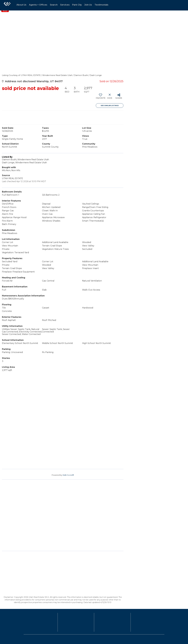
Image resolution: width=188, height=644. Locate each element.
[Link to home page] (7, 5)
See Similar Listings (110, 106)
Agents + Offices (38, 5)
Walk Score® (68, 475)
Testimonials (101, 5)
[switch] (100, 97)
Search (54, 5)
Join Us (88, 5)
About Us (21, 5)
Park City (77, 5)
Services (65, 5)
